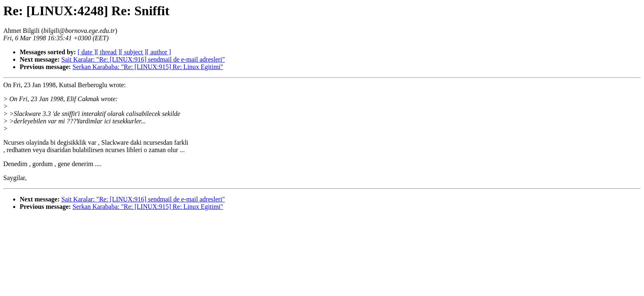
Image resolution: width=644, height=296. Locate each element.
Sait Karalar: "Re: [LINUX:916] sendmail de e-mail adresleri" (143, 59)
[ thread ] (108, 52)
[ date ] (87, 52)
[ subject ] (133, 52)
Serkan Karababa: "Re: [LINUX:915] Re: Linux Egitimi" (148, 67)
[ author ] (159, 52)
